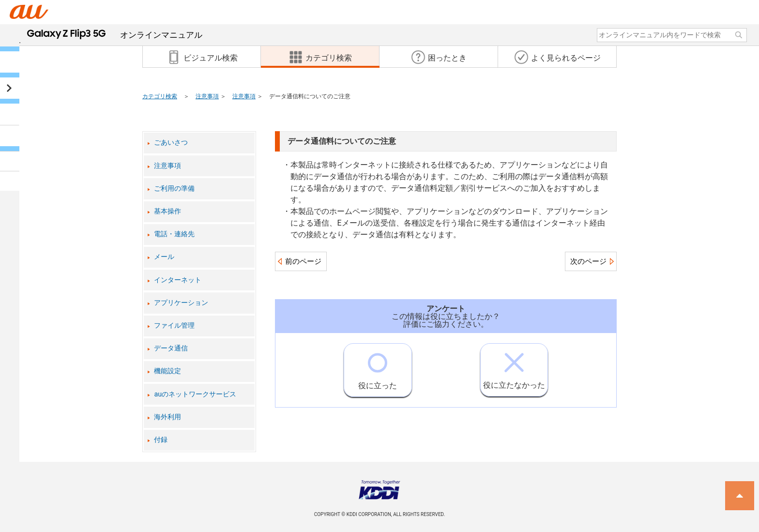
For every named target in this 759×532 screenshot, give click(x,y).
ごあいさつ (171, 143)
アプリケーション (181, 303)
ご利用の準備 (174, 189)
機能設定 (167, 371)
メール (164, 257)
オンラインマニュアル (115, 35)
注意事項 (207, 96)
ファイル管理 (174, 326)
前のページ (303, 261)
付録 (161, 440)
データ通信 (171, 348)
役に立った (378, 367)
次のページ (588, 261)
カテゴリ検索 (160, 96)
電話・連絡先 (174, 234)
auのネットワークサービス (195, 394)
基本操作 (167, 211)
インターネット (178, 280)
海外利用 (167, 417)
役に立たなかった (514, 367)
